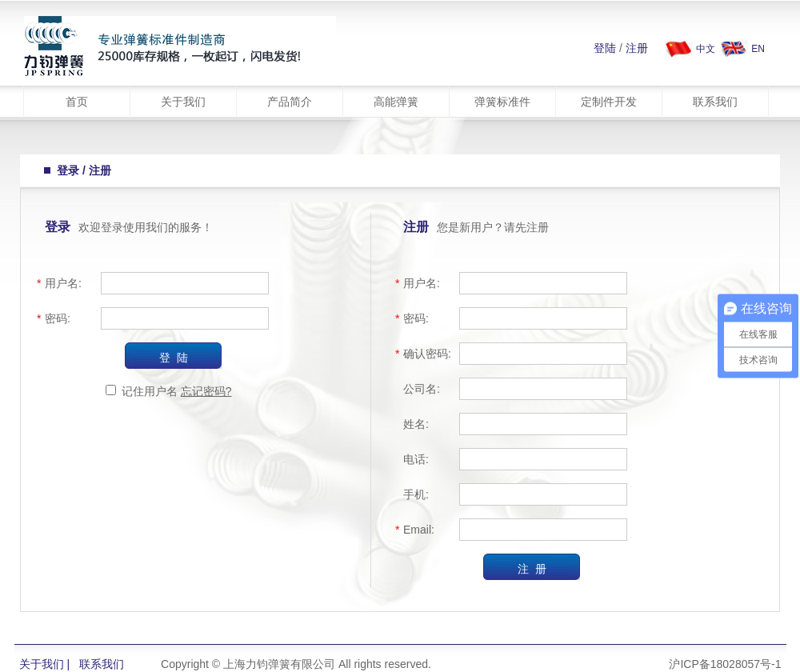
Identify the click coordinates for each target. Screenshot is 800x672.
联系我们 (715, 102)
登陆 (605, 48)
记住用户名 (150, 391)
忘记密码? (206, 391)
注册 (637, 48)
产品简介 (290, 102)
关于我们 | (45, 664)
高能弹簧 (396, 102)
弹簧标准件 (502, 102)
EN (758, 49)
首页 (77, 102)
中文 (706, 49)
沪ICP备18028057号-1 (725, 664)
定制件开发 (609, 102)
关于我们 (183, 102)
